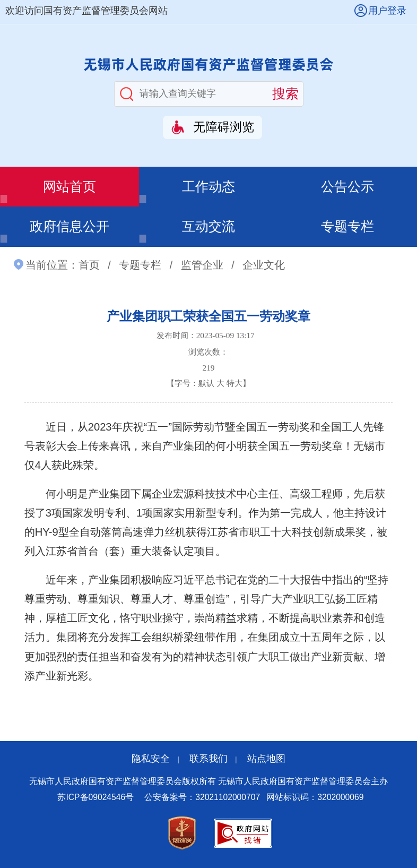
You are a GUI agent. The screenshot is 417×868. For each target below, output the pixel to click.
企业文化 (264, 265)
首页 (89, 265)
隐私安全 (151, 759)
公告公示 (348, 187)
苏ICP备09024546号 (95, 797)
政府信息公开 (69, 226)
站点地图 (266, 759)
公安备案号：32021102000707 (202, 797)
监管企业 (202, 265)
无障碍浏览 (224, 127)
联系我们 (209, 759)
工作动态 (209, 187)
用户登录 (387, 11)
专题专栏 (348, 226)
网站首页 (69, 187)
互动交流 (209, 226)
